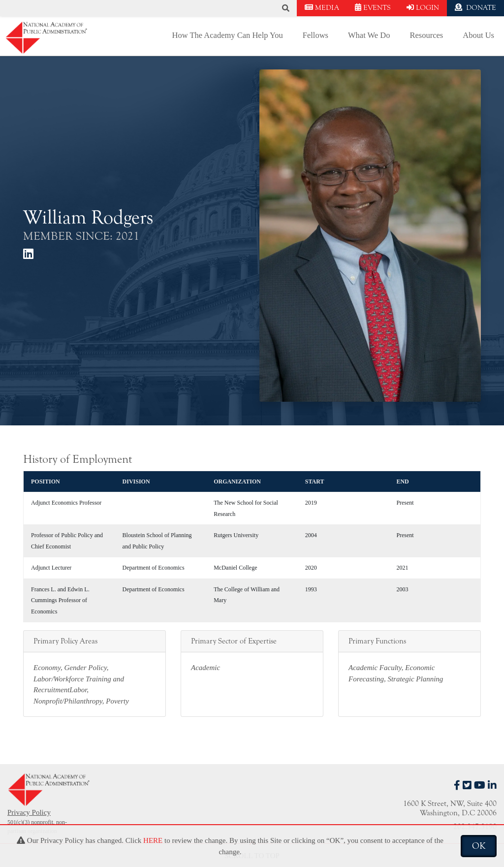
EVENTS (373, 8)
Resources (426, 35)
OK (479, 846)
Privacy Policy (29, 812)
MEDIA (322, 8)
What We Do (369, 35)
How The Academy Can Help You (228, 35)
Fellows (315, 35)
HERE (153, 840)
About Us (478, 35)
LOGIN (423, 8)
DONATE (475, 8)
